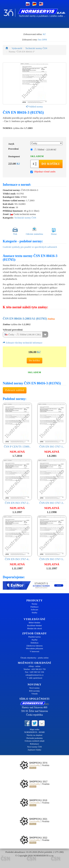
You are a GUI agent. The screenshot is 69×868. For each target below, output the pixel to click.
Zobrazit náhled (15, 390)
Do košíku (51, 164)
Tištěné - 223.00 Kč (45, 150)
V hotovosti (34, 651)
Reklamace (34, 744)
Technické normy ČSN (36, 48)
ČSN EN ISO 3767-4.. (17, 538)
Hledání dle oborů (34, 628)
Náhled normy (34, 107)
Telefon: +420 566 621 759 (35, 669)
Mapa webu (35, 729)
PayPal (34, 640)
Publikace (34, 607)
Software (35, 610)
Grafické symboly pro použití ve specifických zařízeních (30, 247)
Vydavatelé (17, 48)
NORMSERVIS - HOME (35, 732)
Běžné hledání (34, 622)
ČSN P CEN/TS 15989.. (17, 425)
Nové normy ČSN (34, 747)
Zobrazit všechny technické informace (23, 343)
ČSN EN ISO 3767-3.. (52, 482)
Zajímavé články (35, 750)
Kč (44, 34)
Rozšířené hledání (34, 625)
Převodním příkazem (35, 648)
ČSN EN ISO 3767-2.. (17, 482)
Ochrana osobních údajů (34, 741)
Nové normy (34, 688)
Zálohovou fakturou (35, 646)
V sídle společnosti (35, 678)
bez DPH (43, 40)
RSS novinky (34, 691)
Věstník (34, 694)
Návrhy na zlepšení (34, 735)
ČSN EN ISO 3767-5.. (52, 538)
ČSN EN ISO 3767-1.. (52, 425)
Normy (34, 604)
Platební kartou (34, 637)
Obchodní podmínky (34, 738)
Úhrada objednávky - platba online (34, 658)
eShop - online (34, 666)
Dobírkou (34, 643)
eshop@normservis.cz (34, 675)
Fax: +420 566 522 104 (34, 672)
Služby (34, 612)
